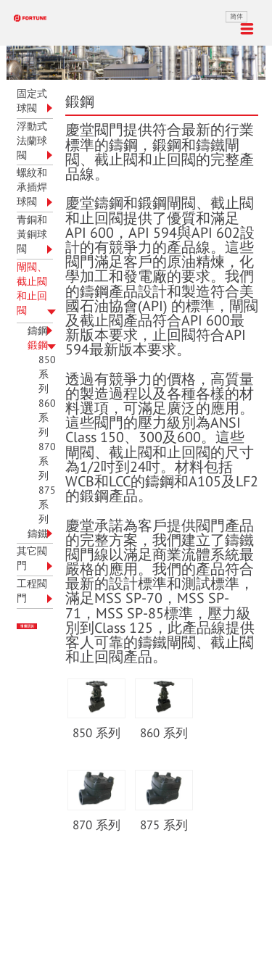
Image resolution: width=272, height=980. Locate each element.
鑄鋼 (38, 331)
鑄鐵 (38, 534)
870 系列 (47, 461)
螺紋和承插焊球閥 (32, 187)
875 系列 (47, 505)
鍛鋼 (38, 345)
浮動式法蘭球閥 (32, 141)
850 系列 (47, 374)
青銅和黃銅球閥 (32, 234)
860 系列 (47, 418)
